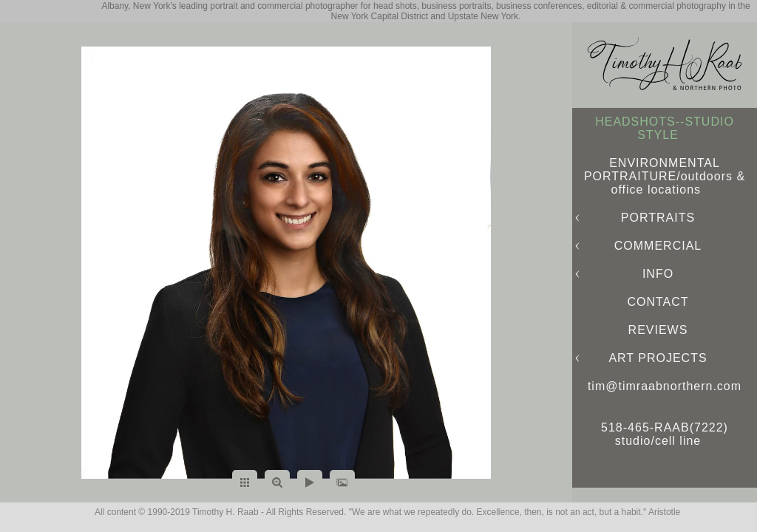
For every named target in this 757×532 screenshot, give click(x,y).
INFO (658, 274)
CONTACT (658, 302)
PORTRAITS (658, 218)
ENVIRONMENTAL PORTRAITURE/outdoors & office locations (665, 176)
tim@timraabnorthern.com (665, 386)
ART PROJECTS (658, 358)
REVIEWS (658, 330)
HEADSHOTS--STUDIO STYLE (665, 128)
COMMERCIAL (658, 246)
